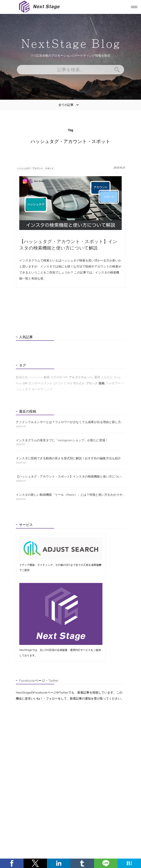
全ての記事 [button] (66, 105)
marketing (36, 377)
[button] (12, 863)
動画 (47, 377)
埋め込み (79, 383)
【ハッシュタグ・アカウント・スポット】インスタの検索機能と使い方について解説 (70, 477)
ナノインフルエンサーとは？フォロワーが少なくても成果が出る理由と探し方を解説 (70, 422)
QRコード (60, 383)
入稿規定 (107, 377)
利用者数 (57, 377)
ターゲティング (42, 389)
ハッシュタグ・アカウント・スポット (41, 168)
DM (25, 383)
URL (91, 377)
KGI (70, 383)
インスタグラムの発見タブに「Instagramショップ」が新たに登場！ (62, 440)
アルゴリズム (78, 377)
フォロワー (113, 383)
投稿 (102, 383)
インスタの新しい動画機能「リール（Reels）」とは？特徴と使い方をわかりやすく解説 (70, 495)
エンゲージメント (40, 383)
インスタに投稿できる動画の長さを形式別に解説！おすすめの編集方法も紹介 (68, 459)
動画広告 (22, 377)
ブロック (92, 383)
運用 (97, 377)
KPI (66, 377)
